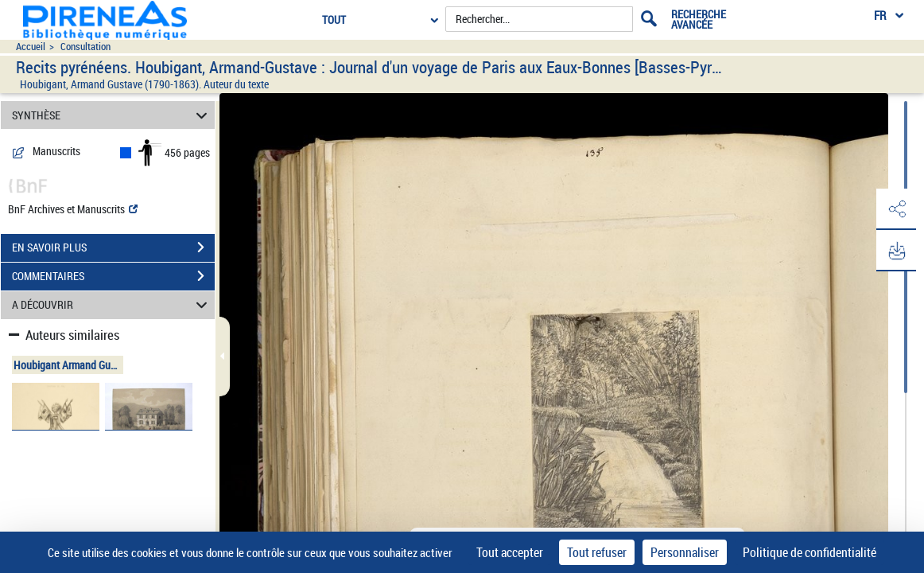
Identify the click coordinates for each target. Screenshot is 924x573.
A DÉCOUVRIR (112, 305)
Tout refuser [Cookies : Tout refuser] (597, 552)
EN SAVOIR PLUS (113, 248)
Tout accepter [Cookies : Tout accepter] (510, 552)
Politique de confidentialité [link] (809, 552)
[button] (896, 209)
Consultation (85, 47)
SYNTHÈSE (112, 115)
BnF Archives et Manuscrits (73, 209)
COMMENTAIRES (113, 276)
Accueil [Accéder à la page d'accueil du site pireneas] (31, 47)
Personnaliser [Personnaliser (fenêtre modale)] (685, 552)
